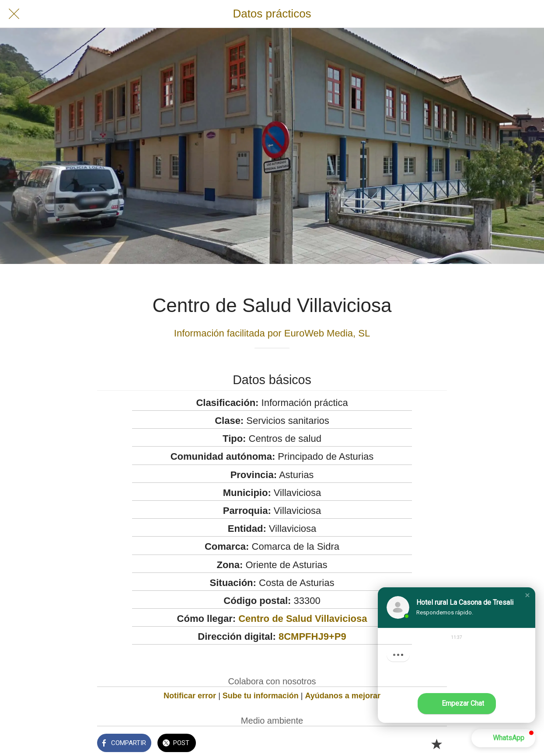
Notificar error (190, 696)
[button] (527, 595)
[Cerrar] (14, 14)
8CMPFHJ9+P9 (312, 636)
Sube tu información (261, 696)
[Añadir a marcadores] (436, 744)
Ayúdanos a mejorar (343, 696)
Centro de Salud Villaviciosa (303, 619)
